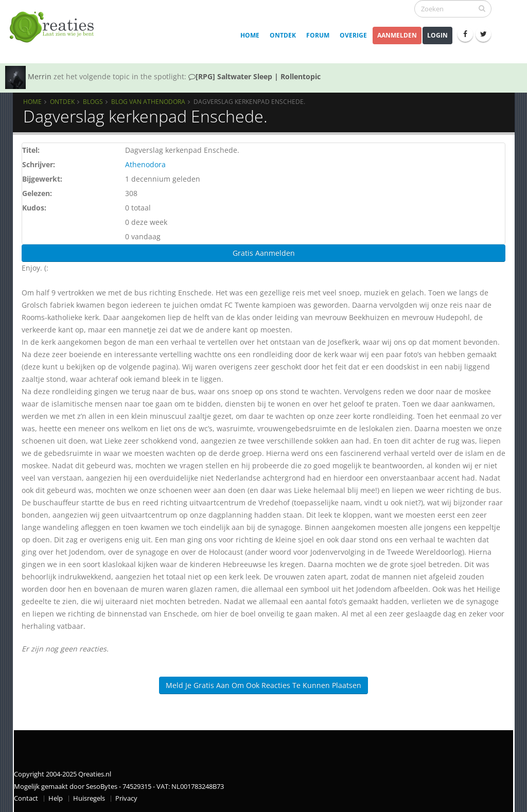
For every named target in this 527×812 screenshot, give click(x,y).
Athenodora (145, 164)
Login (437, 35)
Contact (26, 798)
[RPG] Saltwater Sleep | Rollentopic (254, 76)
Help (56, 798)
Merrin (40, 76)
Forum (318, 35)
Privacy (126, 798)
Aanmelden (397, 35)
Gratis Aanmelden (264, 253)
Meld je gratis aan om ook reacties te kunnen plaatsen (263, 685)
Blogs (93, 101)
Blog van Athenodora (148, 101)
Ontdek (283, 35)
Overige (353, 35)
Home (250, 35)
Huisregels (89, 798)
